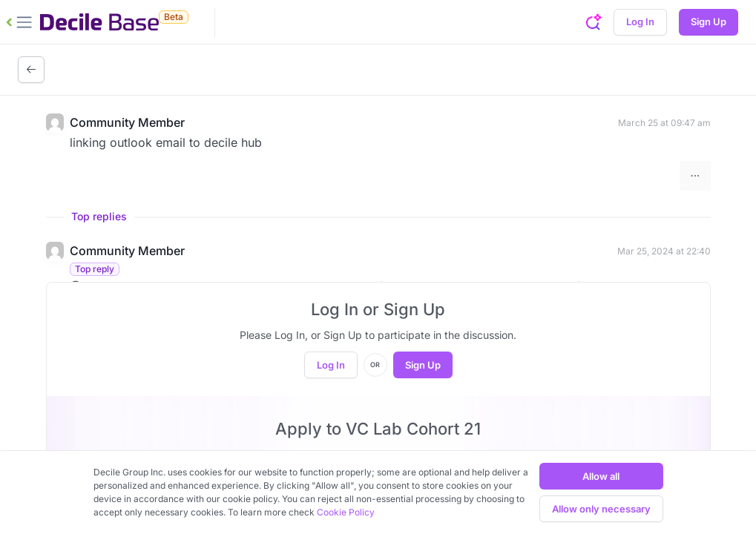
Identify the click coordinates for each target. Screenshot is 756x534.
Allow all (601, 476)
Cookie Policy (346, 512)
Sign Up (709, 22)
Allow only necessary (601, 509)
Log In (640, 22)
